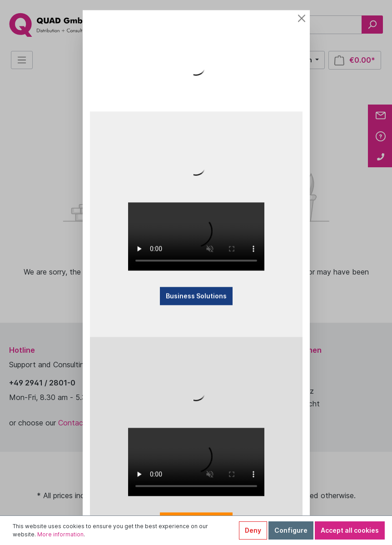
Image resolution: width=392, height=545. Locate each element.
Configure (291, 530)
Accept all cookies (350, 530)
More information (60, 534)
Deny (253, 530)
